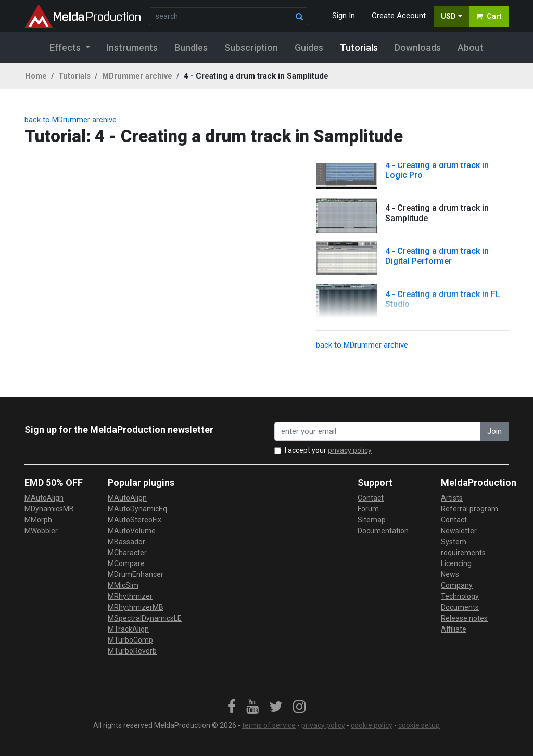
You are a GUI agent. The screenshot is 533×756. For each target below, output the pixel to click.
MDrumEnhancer (136, 574)
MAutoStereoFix (135, 520)
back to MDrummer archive (71, 120)
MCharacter (127, 553)
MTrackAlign (128, 629)
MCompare (126, 563)
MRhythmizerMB (136, 607)
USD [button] (448, 16)
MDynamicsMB (49, 509)
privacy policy (350, 450)
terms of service (269, 725)
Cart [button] (489, 16)
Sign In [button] (344, 16)
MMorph (38, 520)
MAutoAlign (44, 498)
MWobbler (41, 531)
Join (494, 431)
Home (36, 76)
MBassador (126, 542)
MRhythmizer (130, 596)
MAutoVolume (132, 531)
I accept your (328, 450)
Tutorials (74, 76)
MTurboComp (130, 640)
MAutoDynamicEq (137, 509)
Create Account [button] (399, 16)
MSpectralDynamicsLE (145, 618)
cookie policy (372, 725)
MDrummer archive (137, 76)
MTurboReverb (132, 651)
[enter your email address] (378, 432)
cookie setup (419, 725)
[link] (232, 707)
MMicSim (123, 585)
